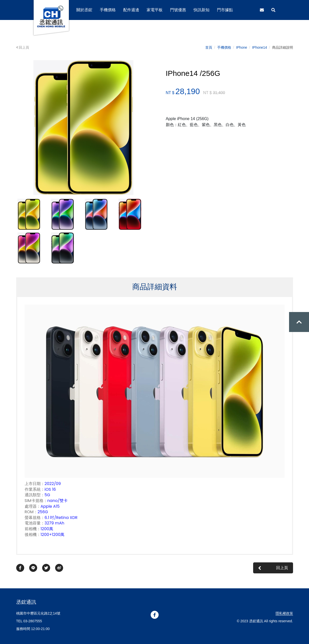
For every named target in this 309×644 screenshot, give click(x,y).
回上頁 (23, 47)
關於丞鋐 (84, 10)
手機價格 (224, 47)
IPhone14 (260, 47)
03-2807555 (33, 621)
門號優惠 (178, 10)
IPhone (241, 47)
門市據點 (225, 10)
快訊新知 (202, 10)
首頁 (209, 47)
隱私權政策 (284, 613)
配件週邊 (131, 10)
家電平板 (155, 10)
